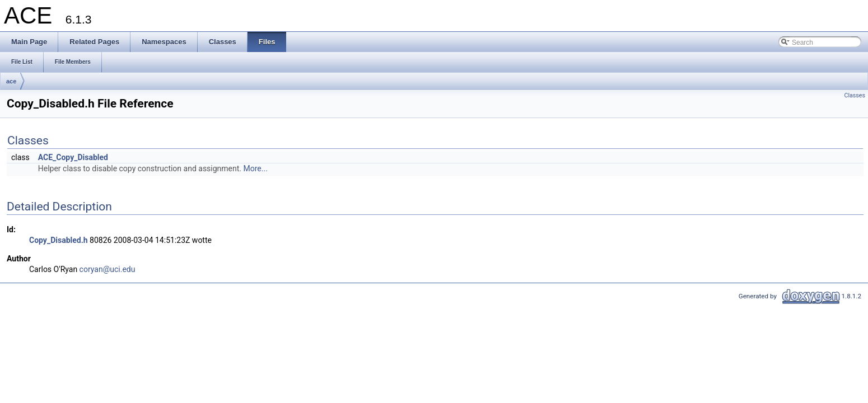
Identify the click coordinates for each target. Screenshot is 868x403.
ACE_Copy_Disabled (73, 157)
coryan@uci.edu (108, 269)
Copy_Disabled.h (59, 240)
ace (11, 81)
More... (256, 168)
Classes (855, 95)
